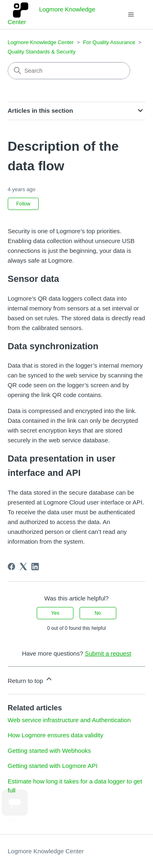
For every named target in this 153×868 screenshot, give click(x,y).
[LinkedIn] (35, 567)
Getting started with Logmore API (53, 766)
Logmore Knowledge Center (41, 42)
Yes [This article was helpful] (55, 613)
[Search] (69, 71)
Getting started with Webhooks (49, 751)
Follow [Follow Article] (23, 204)
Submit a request (108, 653)
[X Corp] (23, 567)
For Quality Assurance (109, 42)
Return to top (30, 679)
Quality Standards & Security (42, 52)
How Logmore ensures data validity (55, 735)
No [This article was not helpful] (98, 613)
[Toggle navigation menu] (131, 15)
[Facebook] (11, 567)
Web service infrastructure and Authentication (69, 720)
